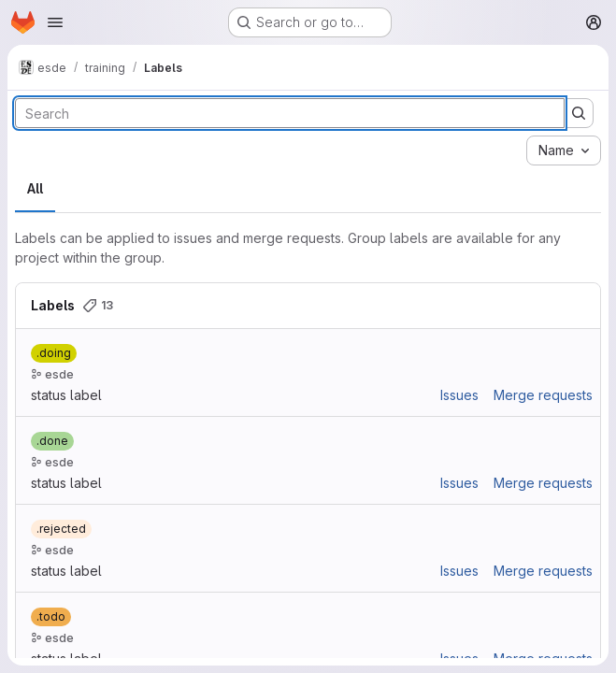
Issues (459, 395)
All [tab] (35, 188)
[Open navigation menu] (55, 22)
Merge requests (543, 395)
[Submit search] (579, 113)
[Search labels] (290, 113)
